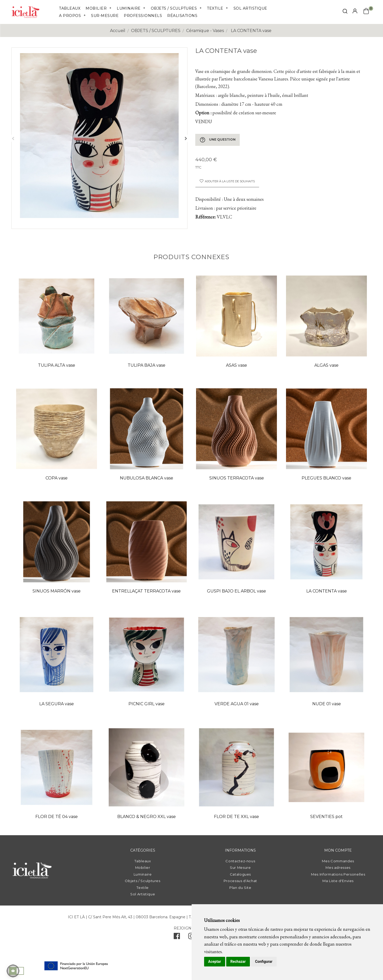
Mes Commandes (338, 861)
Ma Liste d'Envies (338, 881)
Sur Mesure (240, 867)
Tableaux (143, 861)
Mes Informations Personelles (338, 874)
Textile (143, 888)
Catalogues (241, 874)
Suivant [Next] (186, 138)
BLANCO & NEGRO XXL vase (147, 817)
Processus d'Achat (240, 881)
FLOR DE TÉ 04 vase (57, 817)
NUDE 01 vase (327, 704)
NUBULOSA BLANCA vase (147, 478)
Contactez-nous (240, 861)
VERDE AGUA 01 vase (237, 704)
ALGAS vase (326, 365)
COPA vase (57, 478)
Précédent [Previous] (13, 138)
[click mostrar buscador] (345, 12)
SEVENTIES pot (326, 817)
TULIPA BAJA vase (147, 365)
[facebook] (177, 937)
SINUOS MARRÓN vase (57, 591)
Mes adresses (338, 867)
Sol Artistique (143, 894)
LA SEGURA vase (57, 704)
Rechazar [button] (238, 962)
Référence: (206, 217)
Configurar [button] (264, 962)
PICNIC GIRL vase (147, 704)
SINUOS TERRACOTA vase (237, 478)
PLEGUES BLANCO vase (326, 478)
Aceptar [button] (215, 962)
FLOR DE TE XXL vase (236, 817)
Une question (218, 140)
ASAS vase (236, 365)
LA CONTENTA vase (327, 591)
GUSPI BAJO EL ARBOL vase (236, 591)
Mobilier (143, 867)
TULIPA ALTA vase (57, 365)
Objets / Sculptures (142, 881)
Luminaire (143, 874)
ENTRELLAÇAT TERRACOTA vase (146, 591)
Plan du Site (240, 888)
